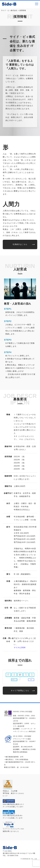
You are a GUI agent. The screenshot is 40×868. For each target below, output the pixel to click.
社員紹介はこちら (20, 244)
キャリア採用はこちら (20, 691)
